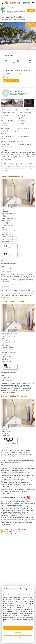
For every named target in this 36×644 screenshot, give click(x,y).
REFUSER (18, 637)
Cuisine (5, 261)
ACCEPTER (18, 627)
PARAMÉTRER (18, 632)
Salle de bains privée (9, 264)
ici (4, 622)
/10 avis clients (30, 25)
